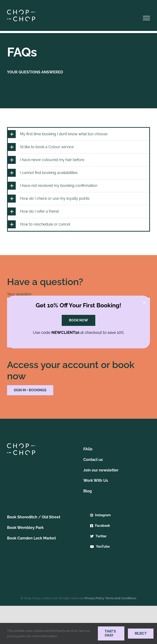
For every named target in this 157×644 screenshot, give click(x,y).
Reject (141, 633)
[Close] (144, 302)
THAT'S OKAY (110, 633)
